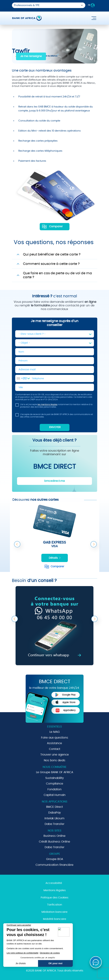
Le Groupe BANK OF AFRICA (55, 772)
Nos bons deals (55, 760)
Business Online (54, 836)
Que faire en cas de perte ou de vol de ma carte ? (57, 275)
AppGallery (65, 710)
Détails (55, 558)
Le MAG (55, 732)
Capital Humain (55, 795)
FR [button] (91, 5)
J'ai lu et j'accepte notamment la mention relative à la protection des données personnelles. (54, 406)
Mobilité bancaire (55, 919)
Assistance (54, 743)
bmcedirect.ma (55, 481)
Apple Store (65, 702)
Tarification (55, 905)
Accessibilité (54, 883)
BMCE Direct (54, 807)
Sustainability (55, 778)
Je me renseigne (31, 56)
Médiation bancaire (54, 912)
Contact (55, 749)
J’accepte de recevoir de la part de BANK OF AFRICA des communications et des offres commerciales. (54, 416)
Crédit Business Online (54, 842)
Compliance (55, 784)
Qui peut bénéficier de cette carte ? (52, 254)
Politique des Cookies (54, 898)
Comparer (56, 226)
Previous (17, 544)
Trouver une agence (55, 755)
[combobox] (23, 378)
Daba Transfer (54, 824)
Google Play (65, 695)
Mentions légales (55, 890)
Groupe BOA (55, 859)
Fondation (54, 789)
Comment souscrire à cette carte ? (51, 264)
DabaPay (55, 813)
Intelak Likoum (54, 818)
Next (94, 544)
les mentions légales (47, 404)
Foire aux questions (55, 738)
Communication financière (54, 865)
